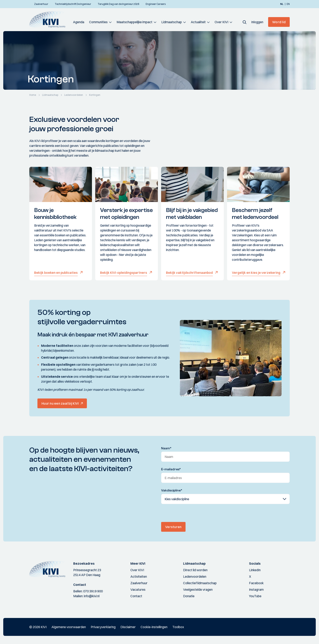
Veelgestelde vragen (198, 589)
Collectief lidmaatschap (200, 583)
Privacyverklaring (103, 627)
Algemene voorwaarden (69, 627)
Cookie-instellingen (154, 627)
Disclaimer (128, 627)
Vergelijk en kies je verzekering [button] (256, 273)
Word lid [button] (279, 22)
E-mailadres (171, 469)
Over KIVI (221, 22)
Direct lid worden (195, 570)
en (288, 4)
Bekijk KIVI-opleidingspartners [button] (124, 273)
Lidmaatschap (172, 22)
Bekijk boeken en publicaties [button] (56, 273)
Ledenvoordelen (195, 576)
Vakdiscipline (172, 490)
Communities (98, 22)
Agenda (79, 22)
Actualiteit (198, 22)
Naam (166, 448)
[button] (245, 22)
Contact (136, 596)
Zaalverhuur (139, 583)
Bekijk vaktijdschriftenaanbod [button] (189, 273)
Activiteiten (139, 576)
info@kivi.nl (92, 596)
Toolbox (178, 627)
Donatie (189, 596)
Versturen (173, 527)
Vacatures (138, 589)
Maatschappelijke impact (134, 22)
